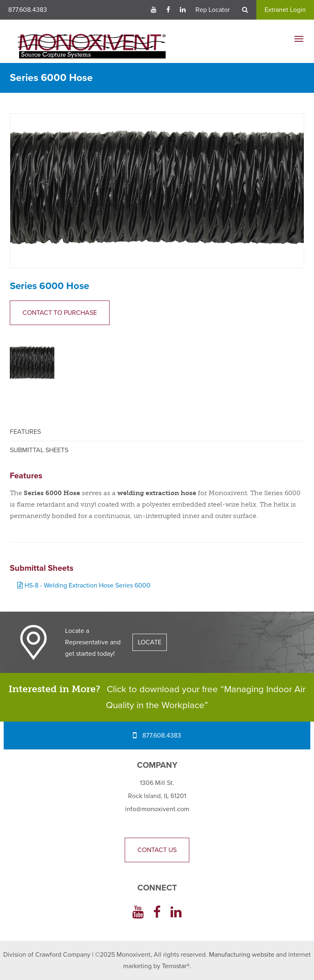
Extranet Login (285, 10)
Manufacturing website (242, 955)
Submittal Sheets (39, 450)
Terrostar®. (177, 966)
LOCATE (150, 642)
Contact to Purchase (60, 313)
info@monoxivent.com (157, 809)
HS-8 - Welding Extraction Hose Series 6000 (84, 585)
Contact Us (157, 850)
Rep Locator (213, 10)
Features (25, 432)
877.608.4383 (28, 10)
